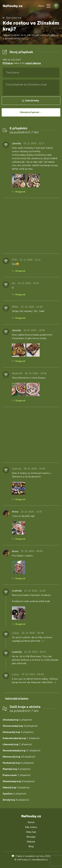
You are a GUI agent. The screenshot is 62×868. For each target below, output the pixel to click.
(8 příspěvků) (19, 781)
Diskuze (31, 842)
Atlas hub (31, 832)
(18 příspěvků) (20, 726)
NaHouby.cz (13, 6)
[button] (48, 6)
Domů (31, 822)
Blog (31, 846)
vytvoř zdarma (33, 63)
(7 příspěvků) (21, 738)
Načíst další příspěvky (17, 698)
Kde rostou (31, 827)
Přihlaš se (8, 63)
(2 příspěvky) (18, 732)
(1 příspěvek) (17, 720)
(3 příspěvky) (16, 788)
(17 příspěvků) (21, 751)
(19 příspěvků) (19, 757)
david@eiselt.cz (40, 860)
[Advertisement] (31, 226)
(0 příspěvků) (18, 763)
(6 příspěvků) (16, 800)
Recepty (31, 837)
